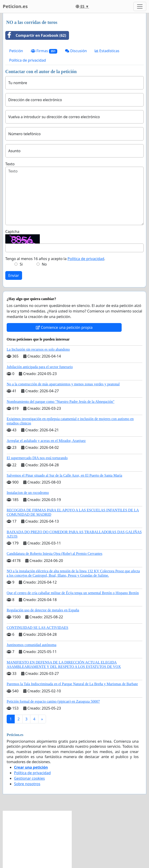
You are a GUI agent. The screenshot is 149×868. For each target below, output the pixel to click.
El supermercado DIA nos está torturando (37, 458)
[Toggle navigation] (140, 6)
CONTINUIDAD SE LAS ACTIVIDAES (37, 628)
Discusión (76, 51)
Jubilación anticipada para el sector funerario (40, 367)
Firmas (44, 51)
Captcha (12, 232)
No (44, 264)
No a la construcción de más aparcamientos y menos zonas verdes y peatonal (63, 384)
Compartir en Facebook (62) (36, 35)
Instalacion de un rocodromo (28, 493)
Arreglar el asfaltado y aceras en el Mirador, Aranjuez (46, 441)
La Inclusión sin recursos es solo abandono (38, 349)
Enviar (14, 275)
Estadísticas (107, 51)
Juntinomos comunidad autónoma (32, 645)
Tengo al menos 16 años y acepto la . (55, 259)
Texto (10, 164)
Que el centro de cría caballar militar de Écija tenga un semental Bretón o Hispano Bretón (73, 593)
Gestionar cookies (29, 778)
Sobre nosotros (27, 784)
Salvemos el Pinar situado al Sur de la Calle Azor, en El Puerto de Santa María (64, 475)
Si (21, 264)
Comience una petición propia (64, 327)
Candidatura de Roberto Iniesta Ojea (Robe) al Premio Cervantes (54, 554)
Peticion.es (15, 6)
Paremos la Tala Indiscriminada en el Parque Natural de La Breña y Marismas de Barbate (72, 684)
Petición (16, 51)
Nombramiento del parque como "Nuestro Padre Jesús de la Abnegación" (61, 402)
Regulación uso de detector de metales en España (43, 610)
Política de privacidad (28, 60)
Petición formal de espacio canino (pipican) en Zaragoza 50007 (53, 701)
